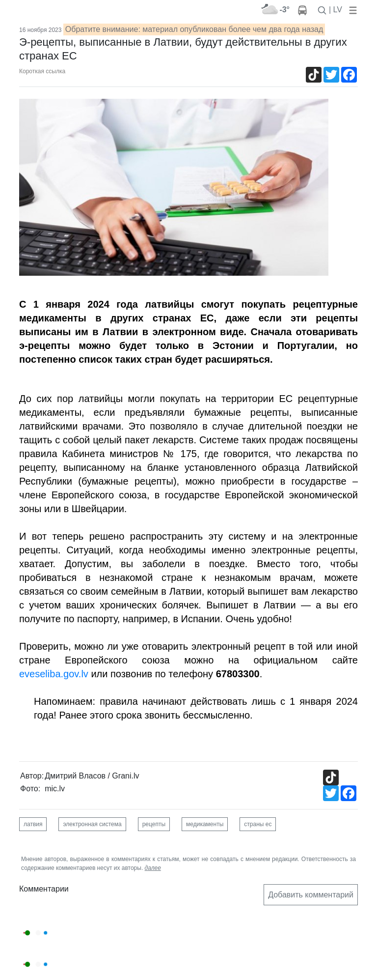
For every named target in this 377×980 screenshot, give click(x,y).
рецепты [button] (154, 824)
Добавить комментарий (311, 895)
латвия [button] (33, 824)
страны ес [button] (258, 824)
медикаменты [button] (205, 824)
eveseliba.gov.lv (54, 674)
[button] (351, 10)
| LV (336, 10)
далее (153, 868)
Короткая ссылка (42, 71)
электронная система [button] (92, 824)
